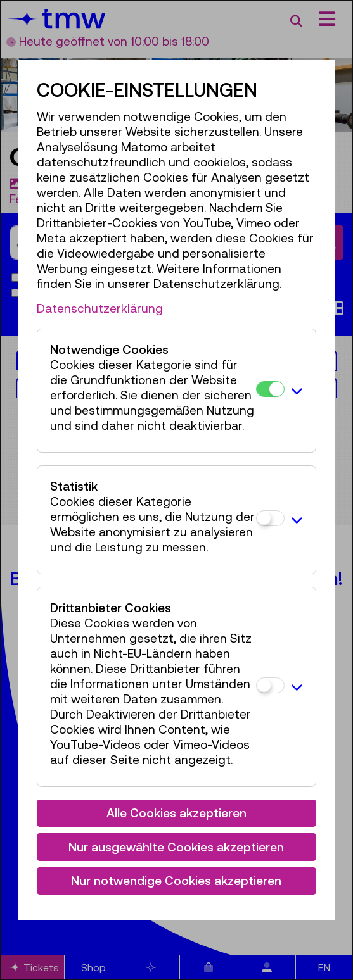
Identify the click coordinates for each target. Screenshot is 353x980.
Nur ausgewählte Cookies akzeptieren (176, 847)
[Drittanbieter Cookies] (270, 685)
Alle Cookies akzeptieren (176, 813)
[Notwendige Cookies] (270, 389)
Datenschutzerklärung (100, 308)
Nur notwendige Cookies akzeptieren (176, 881)
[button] (297, 391)
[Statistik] (270, 518)
